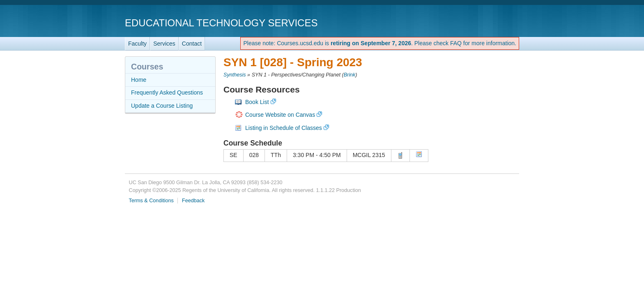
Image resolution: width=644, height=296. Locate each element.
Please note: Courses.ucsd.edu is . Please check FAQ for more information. (380, 43)
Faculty (137, 44)
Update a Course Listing (162, 106)
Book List (257, 102)
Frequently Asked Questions (167, 92)
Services (164, 44)
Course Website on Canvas (280, 115)
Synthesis (235, 75)
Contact (192, 44)
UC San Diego (472, 22)
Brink (350, 75)
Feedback (193, 201)
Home (139, 80)
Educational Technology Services (221, 23)
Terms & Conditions (151, 201)
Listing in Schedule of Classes (284, 128)
